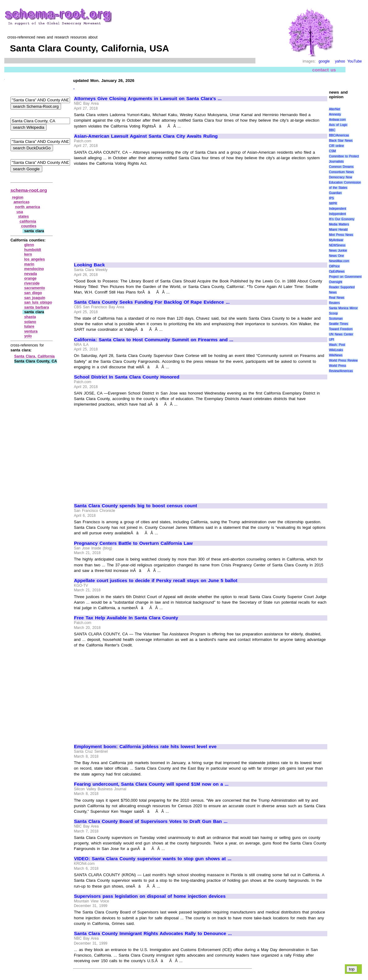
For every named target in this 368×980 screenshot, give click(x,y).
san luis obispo (38, 302)
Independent (337, 209)
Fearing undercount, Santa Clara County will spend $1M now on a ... (151, 784)
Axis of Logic (338, 125)
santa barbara (36, 307)
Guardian (335, 193)
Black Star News (341, 141)
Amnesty (335, 114)
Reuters (334, 303)
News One (336, 256)
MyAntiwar (336, 240)
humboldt (33, 250)
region (18, 197)
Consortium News (341, 172)
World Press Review (343, 360)
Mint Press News (341, 235)
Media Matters (339, 224)
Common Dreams (341, 167)
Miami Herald (338, 230)
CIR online (336, 146)
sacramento (34, 288)
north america (28, 207)
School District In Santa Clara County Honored (127, 377)
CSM (332, 151)
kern (28, 254)
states (24, 217)
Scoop (333, 313)
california (28, 221)
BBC (332, 130)
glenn (29, 245)
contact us (324, 70)
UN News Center (341, 334)
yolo (28, 336)
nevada (30, 274)
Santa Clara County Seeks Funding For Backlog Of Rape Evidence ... (152, 302)
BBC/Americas (339, 135)
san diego (33, 293)
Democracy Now (340, 177)
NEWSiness (337, 245)
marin (29, 264)
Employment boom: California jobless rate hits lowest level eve (145, 747)
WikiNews (336, 355)
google (324, 61)
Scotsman (336, 319)
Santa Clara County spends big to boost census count (136, 506)
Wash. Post (337, 345)
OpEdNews (337, 271)
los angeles (34, 259)
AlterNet (334, 109)
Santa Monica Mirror (343, 308)
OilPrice (334, 266)
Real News (337, 298)
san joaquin (35, 298)
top (352, 969)
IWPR (333, 203)
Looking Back (89, 265)
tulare (29, 326)
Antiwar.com (337, 120)
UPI (331, 340)
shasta (30, 317)
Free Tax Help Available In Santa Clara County (126, 618)
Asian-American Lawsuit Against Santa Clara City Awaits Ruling (146, 136)
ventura (31, 331)
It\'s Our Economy (341, 219)
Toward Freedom (341, 329)
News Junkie (338, 251)
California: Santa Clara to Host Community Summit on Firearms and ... (154, 340)
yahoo (340, 61)
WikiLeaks (336, 350)
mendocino (34, 269)
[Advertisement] (126, 211)
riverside (32, 283)
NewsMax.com (339, 261)
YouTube (355, 61)
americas (22, 202)
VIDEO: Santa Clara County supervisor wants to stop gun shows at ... (153, 859)
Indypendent (337, 214)
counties (29, 226)
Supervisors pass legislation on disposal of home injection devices (150, 896)
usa (20, 212)
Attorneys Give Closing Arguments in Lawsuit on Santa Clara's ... (148, 99)
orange (30, 278)
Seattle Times (338, 324)
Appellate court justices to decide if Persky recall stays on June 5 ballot (156, 581)
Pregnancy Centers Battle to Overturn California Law (133, 543)
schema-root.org (29, 190)
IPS (331, 198)
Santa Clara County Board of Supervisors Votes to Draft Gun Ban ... (151, 821)
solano (30, 322)
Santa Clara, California (34, 356)
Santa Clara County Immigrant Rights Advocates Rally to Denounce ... (153, 933)
